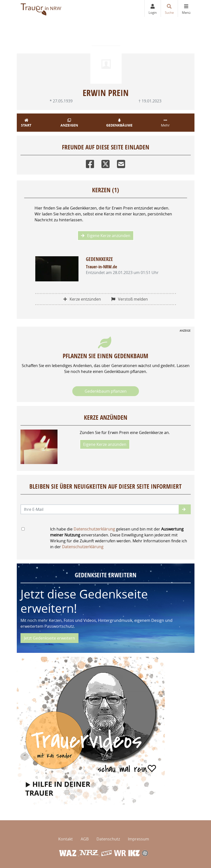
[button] (185, 509)
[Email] (121, 163)
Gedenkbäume (119, 123)
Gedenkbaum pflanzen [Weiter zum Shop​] (106, 391)
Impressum (138, 839)
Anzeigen (69, 123)
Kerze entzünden (82, 299)
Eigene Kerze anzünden (106, 236)
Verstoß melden (130, 299)
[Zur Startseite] (41, 8)
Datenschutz (108, 839)
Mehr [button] (165, 123)
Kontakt (66, 839)
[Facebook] (90, 163)
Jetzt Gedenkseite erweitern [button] (49, 638)
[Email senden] (100, 509)
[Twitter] (105, 163)
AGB (85, 839)
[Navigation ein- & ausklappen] (186, 8)
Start (26, 123)
